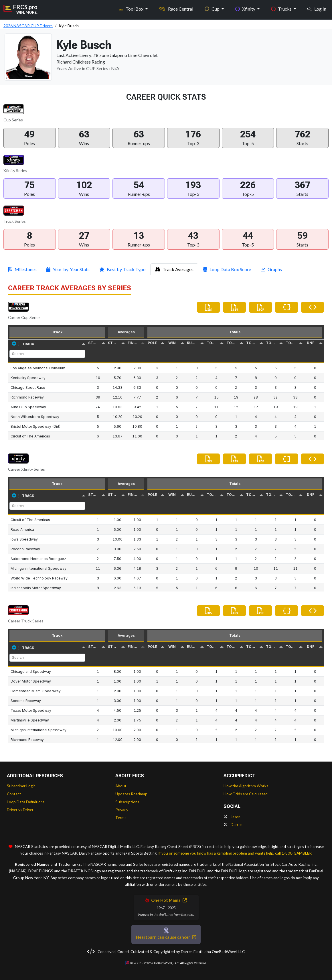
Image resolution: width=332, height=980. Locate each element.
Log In (317, 9)
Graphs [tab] (271, 269)
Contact (14, 794)
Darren (233, 825)
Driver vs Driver (20, 810)
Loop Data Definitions (26, 802)
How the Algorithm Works (246, 786)
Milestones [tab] (22, 269)
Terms (121, 818)
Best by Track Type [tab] (122, 269)
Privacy (122, 810)
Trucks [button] (282, 9)
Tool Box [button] (132, 9)
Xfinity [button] (246, 9)
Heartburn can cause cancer (166, 937)
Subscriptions (127, 802)
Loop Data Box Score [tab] (227, 269)
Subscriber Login (21, 786)
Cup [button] (213, 9)
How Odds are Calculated (246, 794)
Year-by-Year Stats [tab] (68, 269)
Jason (232, 817)
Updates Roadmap (131, 794)
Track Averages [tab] (174, 269)
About (121, 786)
